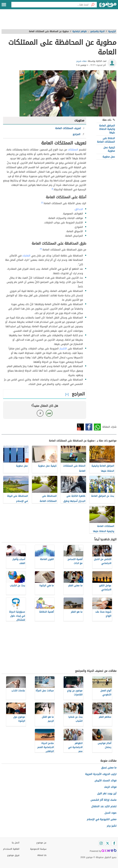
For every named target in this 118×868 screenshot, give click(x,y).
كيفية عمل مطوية (109, 149)
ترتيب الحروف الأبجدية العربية (101, 774)
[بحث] (93, 5)
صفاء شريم (82, 61)
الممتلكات (73, 150)
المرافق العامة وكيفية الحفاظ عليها (107, 129)
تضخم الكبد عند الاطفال (104, 806)
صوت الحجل (110, 813)
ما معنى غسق (109, 768)
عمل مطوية (109, 157)
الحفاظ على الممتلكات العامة (106, 140)
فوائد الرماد (110, 787)
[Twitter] (108, 843)
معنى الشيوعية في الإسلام (102, 819)
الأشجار (63, 349)
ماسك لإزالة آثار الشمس (103, 800)
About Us (42, 855)
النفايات (26, 256)
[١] (53, 189)
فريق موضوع (13, 855)
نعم (49, 413)
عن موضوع (41, 843)
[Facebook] (114, 843)
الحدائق (79, 209)
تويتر (80, 427)
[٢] (42, 203)
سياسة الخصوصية (38, 849)
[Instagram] (101, 843)
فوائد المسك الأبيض (105, 781)
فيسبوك (89, 427)
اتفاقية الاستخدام (11, 849)
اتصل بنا (16, 843)
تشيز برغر (112, 826)
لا (40, 413)
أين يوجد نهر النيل (107, 793)
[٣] (41, 249)
